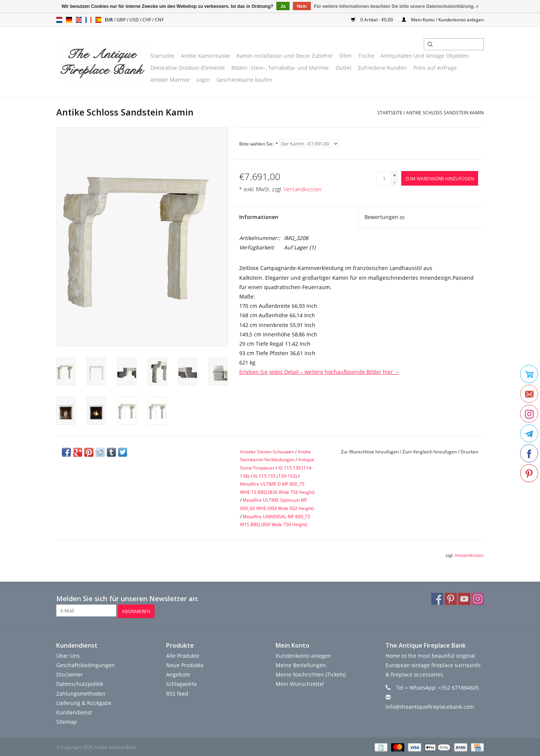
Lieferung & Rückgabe (84, 702)
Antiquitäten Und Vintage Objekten (425, 56)
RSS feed (177, 692)
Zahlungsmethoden (81, 692)
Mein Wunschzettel (300, 683)
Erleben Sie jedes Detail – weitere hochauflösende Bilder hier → (319, 372)
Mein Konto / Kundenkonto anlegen (443, 20)
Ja (283, 6)
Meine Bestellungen (301, 664)
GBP (122, 20)
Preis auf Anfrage (435, 68)
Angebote (178, 673)
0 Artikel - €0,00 (373, 20)
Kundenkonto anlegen (303, 655)
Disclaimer (70, 673)
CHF (147, 20)
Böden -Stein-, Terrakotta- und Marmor (280, 68)
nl (59, 20)
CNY (159, 20)
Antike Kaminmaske (205, 56)
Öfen (346, 56)
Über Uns (68, 655)
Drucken (469, 452)
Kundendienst (74, 711)
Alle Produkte (183, 655)
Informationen (259, 217)
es (98, 20)
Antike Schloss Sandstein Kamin (445, 113)
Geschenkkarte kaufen (244, 80)
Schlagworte (181, 683)
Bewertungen (384, 217)
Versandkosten (302, 189)
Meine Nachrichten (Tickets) (311, 673)
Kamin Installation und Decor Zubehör (285, 56)
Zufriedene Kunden (382, 68)
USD (135, 20)
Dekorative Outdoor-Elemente (188, 68)
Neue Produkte (185, 664)
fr (88, 20)
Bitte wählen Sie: (258, 144)
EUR (109, 20)
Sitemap (67, 721)
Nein (302, 6)
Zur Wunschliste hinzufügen (370, 452)
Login (203, 80)
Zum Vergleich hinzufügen (430, 452)
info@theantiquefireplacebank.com (430, 706)
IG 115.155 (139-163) (275, 476)
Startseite (162, 56)
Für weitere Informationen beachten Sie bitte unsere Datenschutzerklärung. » (396, 6)
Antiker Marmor (170, 80)
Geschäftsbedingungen (85, 664)
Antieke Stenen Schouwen (267, 452)
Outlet (343, 68)
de (69, 20)
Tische (366, 56)
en (79, 20)
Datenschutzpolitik (80, 683)
